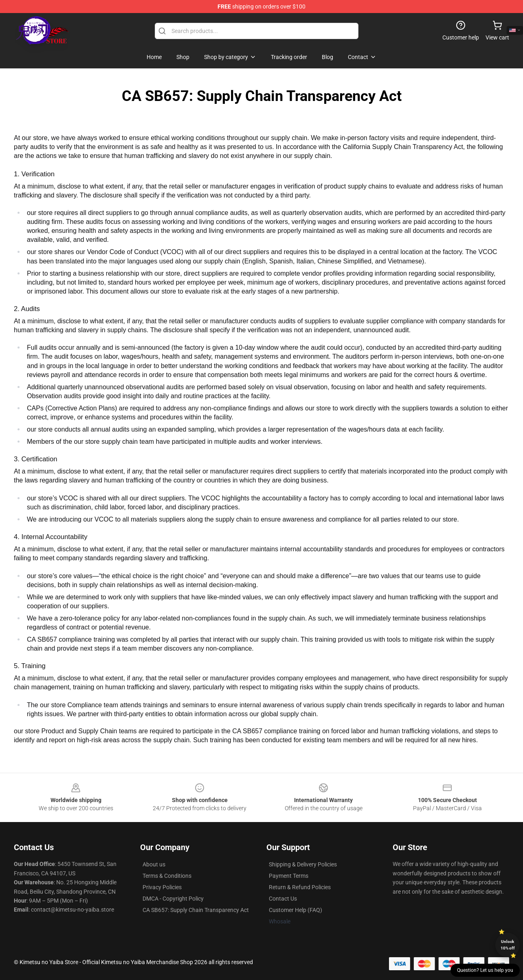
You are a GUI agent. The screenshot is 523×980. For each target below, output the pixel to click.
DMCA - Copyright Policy (173, 899)
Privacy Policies (162, 887)
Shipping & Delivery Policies (303, 864)
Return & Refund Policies (300, 887)
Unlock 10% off (508, 945)
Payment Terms (289, 876)
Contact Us (283, 899)
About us (154, 864)
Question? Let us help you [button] (485, 970)
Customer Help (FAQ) (296, 910)
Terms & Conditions (167, 876)
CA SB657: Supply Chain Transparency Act (196, 910)
